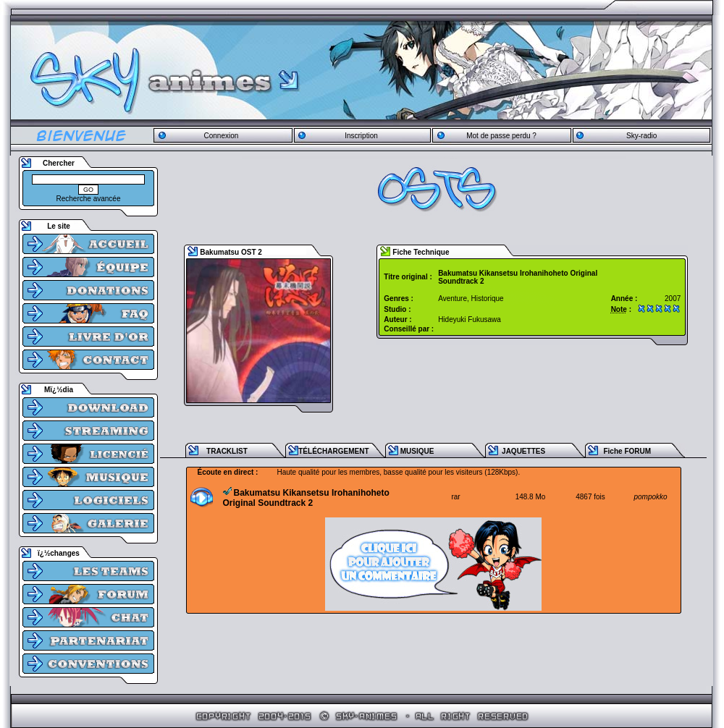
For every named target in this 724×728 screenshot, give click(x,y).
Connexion (221, 136)
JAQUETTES (523, 451)
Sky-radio (641, 136)
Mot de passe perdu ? (501, 136)
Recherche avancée (89, 199)
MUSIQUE (417, 451)
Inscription (361, 136)
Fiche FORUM (627, 451)
